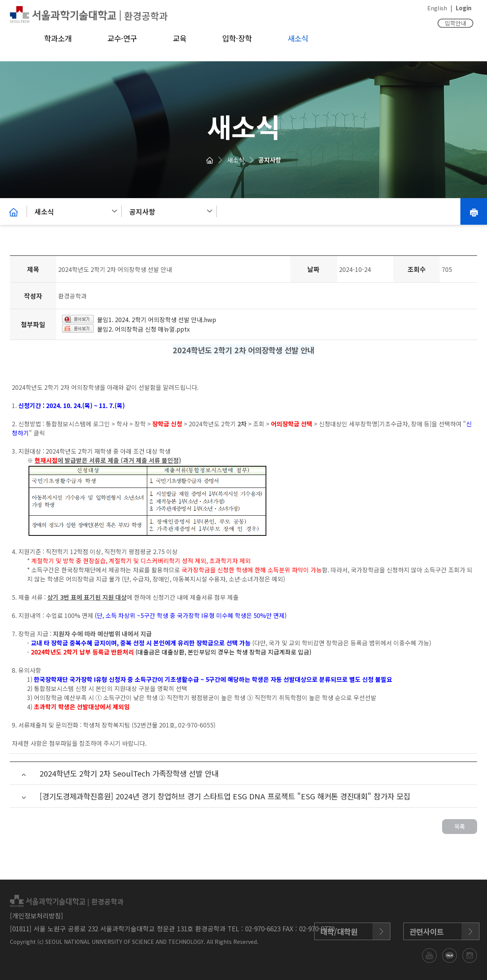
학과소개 (58, 38)
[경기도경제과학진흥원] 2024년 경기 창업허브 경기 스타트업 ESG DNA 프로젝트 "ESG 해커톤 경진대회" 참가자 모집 (225, 796)
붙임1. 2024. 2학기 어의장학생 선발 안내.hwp (157, 319)
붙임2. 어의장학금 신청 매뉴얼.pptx (143, 329)
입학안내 (455, 23)
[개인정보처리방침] (37, 916)
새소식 (298, 38)
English (437, 8)
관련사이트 (427, 932)
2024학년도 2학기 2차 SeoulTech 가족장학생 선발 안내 (129, 773)
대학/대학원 (339, 932)
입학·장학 (237, 38)
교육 (180, 38)
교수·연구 (122, 38)
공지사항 (270, 160)
